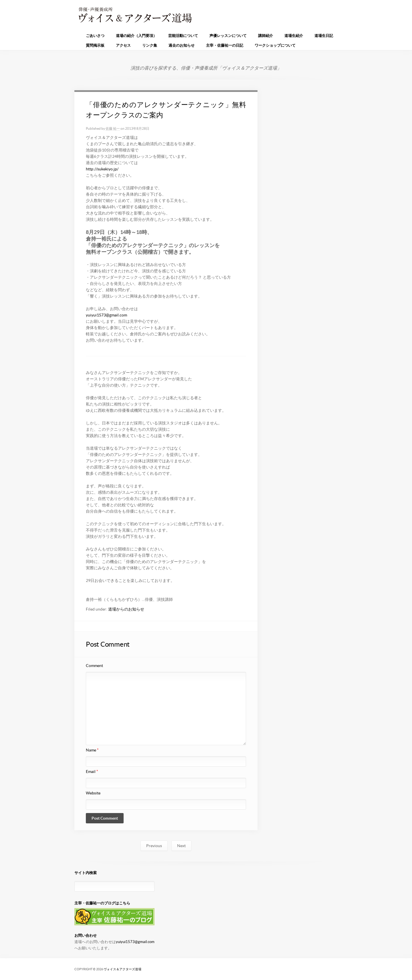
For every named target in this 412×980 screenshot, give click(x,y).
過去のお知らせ (182, 45)
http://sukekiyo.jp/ (102, 169)
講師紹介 (266, 36)
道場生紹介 (294, 36)
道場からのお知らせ (126, 609)
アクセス (123, 45)
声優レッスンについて (228, 36)
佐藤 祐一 (113, 128)
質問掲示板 (95, 45)
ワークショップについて (275, 45)
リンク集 (150, 45)
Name (92, 750)
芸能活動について (183, 36)
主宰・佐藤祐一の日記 (225, 45)
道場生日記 (324, 36)
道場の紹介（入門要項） (136, 36)
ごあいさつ (95, 36)
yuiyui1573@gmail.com (106, 315)
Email (92, 772)
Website (93, 793)
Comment (94, 666)
